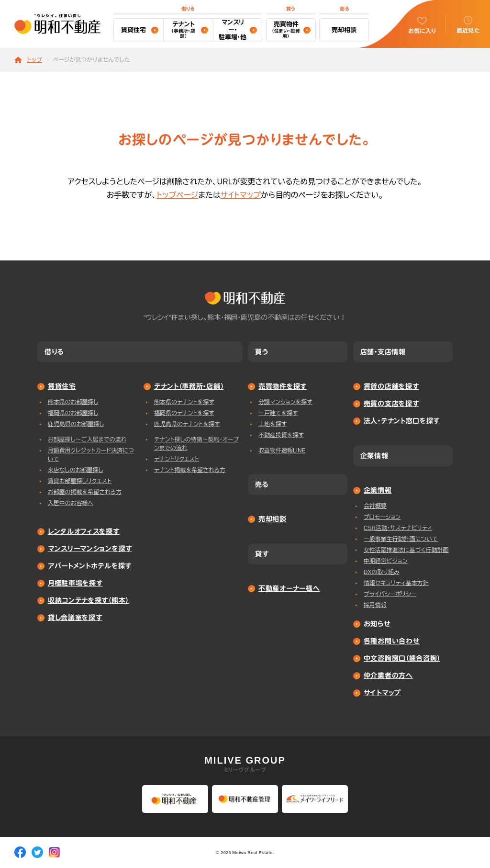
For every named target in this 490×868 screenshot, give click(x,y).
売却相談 (344, 30)
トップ (34, 60)
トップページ (177, 195)
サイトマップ (241, 195)
